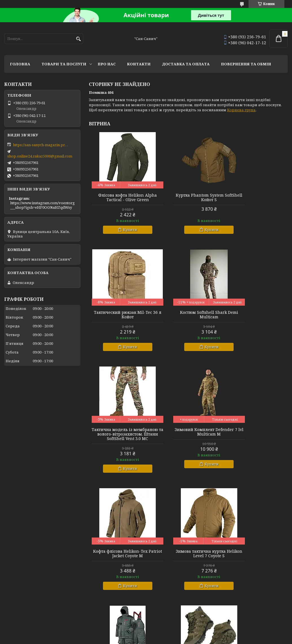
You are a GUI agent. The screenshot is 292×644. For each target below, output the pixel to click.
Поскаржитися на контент (148, 639)
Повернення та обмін (246, 64)
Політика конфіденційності (202, 639)
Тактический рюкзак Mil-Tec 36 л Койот (256, 197)
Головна (20, 64)
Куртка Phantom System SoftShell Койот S (188, 197)
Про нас (107, 64)
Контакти (139, 64)
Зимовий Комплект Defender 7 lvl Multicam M (256, 315)
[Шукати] (78, 39)
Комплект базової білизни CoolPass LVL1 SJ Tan (256, 558)
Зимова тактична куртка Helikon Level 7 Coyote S (188, 441)
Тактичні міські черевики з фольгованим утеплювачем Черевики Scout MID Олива (121, 560)
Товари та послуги (64, 64)
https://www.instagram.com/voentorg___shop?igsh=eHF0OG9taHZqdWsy (42, 205)
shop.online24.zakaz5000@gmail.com (40, 156)
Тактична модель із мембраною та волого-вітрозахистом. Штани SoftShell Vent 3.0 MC (188, 319)
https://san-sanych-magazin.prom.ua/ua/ (41, 145)
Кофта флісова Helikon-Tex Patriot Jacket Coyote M (121, 441)
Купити (123, 230)
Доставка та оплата (186, 64)
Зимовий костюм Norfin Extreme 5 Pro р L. (256, 441)
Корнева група (241, 110)
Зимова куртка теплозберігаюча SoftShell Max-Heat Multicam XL (188, 560)
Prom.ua (177, 628)
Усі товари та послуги (262, 612)
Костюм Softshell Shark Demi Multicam (121, 315)
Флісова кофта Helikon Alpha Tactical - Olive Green (121, 197)
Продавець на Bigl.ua (146, 633)
